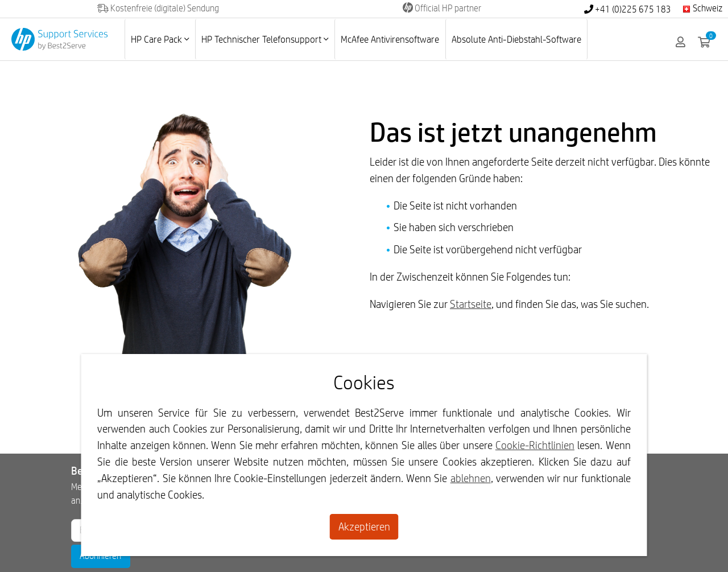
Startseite (471, 304)
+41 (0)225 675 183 (628, 9)
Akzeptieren (364, 526)
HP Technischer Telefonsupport (265, 39)
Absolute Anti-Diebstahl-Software (516, 39)
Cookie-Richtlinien (535, 445)
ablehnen (471, 478)
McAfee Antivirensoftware (390, 39)
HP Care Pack (160, 39)
